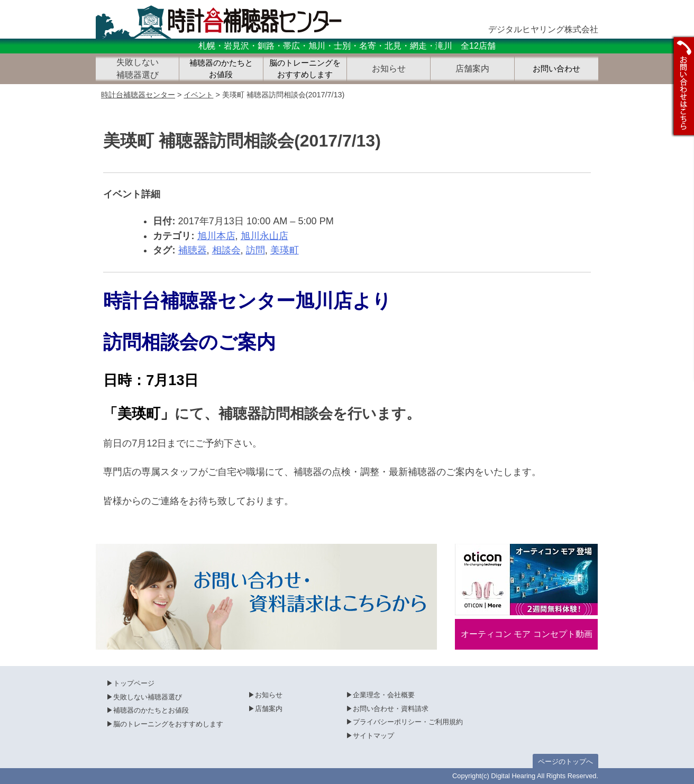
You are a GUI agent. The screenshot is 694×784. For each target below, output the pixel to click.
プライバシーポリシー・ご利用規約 (408, 722)
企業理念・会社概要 (384, 695)
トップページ (134, 683)
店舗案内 (269, 709)
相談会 (226, 250)
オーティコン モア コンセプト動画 (527, 634)
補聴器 (193, 250)
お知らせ (269, 695)
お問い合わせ (556, 69)
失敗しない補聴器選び (148, 697)
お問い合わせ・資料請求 (391, 709)
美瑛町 (285, 250)
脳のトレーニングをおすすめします (305, 69)
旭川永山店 (264, 236)
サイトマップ (373, 736)
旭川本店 (216, 236)
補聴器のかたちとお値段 (221, 69)
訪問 (255, 250)
